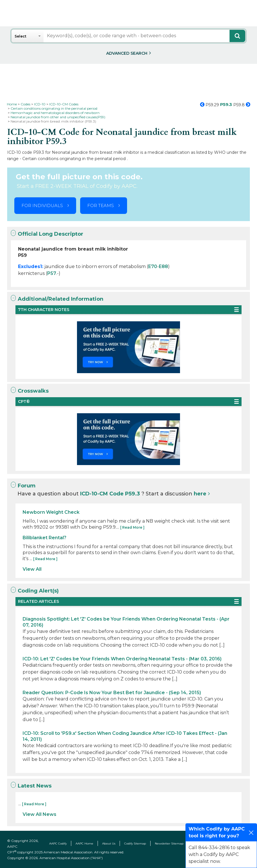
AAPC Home (84, 844)
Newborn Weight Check (51, 512)
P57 (52, 273)
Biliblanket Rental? (45, 538)
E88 (163, 266)
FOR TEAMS (101, 205)
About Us (109, 844)
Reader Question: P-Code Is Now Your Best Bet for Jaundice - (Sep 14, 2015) (112, 693)
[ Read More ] (132, 527)
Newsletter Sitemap (169, 844)
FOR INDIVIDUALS (42, 205)
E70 (153, 266)
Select (20, 36)
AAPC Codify (58, 844)
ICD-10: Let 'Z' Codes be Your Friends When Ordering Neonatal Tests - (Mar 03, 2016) (122, 659)
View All (32, 569)
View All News (39, 814)
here (200, 494)
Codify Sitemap (135, 844)
